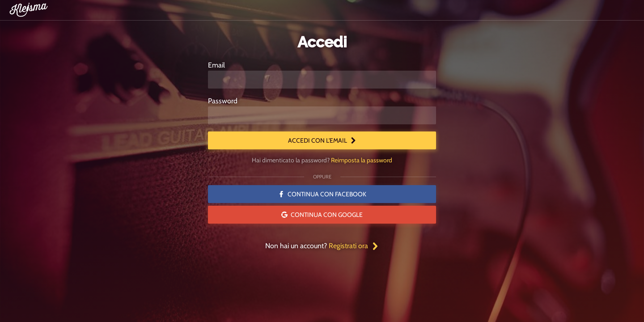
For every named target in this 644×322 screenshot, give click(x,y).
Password (223, 101)
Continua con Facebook (322, 194)
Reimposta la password (362, 160)
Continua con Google (322, 215)
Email (216, 65)
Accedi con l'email (322, 140)
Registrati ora (354, 246)
